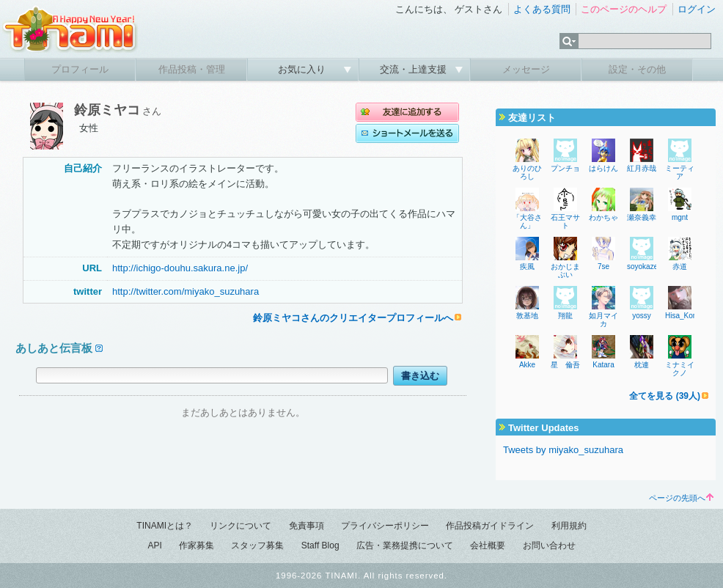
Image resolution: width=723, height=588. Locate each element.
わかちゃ (603, 217)
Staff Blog (320, 545)
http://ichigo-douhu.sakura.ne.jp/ (180, 268)
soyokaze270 (649, 267)
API (154, 545)
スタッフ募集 (257, 545)
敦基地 (527, 316)
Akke (527, 365)
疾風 (527, 267)
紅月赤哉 (642, 168)
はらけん (603, 168)
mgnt (680, 217)
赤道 (680, 267)
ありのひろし (527, 172)
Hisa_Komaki (687, 316)
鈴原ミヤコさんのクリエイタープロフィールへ (353, 318)
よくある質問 (542, 9)
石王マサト (565, 221)
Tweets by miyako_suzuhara (563, 450)
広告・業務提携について (405, 545)
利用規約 (569, 526)
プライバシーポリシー (385, 526)
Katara (603, 365)
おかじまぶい (565, 271)
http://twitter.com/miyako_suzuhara (186, 291)
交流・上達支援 (415, 69)
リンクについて (241, 526)
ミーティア (680, 172)
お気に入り (303, 69)
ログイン (697, 9)
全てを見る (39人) (665, 396)
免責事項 (307, 526)
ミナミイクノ (680, 369)
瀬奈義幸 (642, 217)
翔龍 (565, 316)
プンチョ (565, 168)
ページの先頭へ (681, 498)
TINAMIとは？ (165, 526)
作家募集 (197, 545)
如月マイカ (603, 320)
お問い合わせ (549, 545)
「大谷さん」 (527, 221)
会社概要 (488, 545)
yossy (642, 316)
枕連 (642, 365)
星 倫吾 (565, 365)
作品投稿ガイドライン (490, 526)
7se (603, 267)
